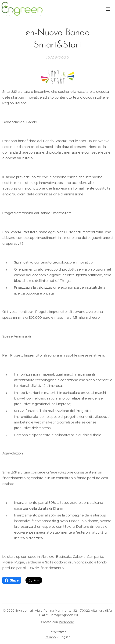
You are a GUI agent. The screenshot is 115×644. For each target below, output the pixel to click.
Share (12, 580)
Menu (108, 9)
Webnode (66, 622)
